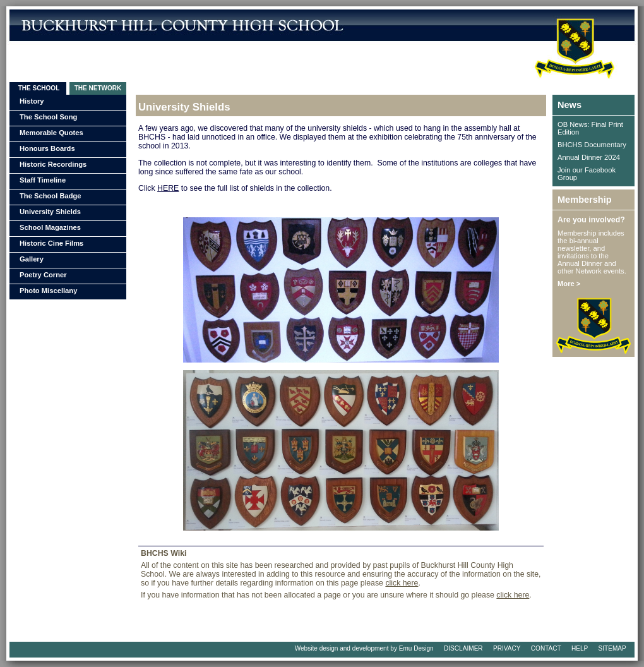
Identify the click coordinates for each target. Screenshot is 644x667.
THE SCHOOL (38, 88)
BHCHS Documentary (592, 145)
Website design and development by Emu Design (364, 648)
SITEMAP (612, 648)
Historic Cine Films (51, 243)
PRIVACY (507, 648)
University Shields (50, 212)
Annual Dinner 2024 (589, 157)
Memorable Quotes (51, 133)
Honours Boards (47, 148)
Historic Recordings (53, 164)
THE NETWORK (98, 88)
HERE (168, 188)
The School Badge (51, 196)
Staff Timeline (43, 180)
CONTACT (546, 648)
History (32, 101)
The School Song (48, 117)
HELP (580, 648)
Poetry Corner (43, 275)
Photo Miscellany (48, 291)
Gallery (32, 259)
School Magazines (50, 227)
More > (569, 284)
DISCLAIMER (463, 648)
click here (402, 583)
